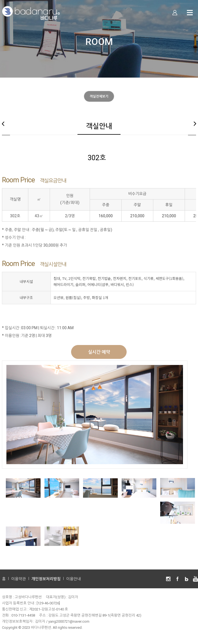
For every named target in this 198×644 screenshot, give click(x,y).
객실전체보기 (99, 96)
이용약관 (18, 579)
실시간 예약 (99, 352)
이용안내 (73, 579)
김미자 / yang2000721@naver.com (62, 621)
